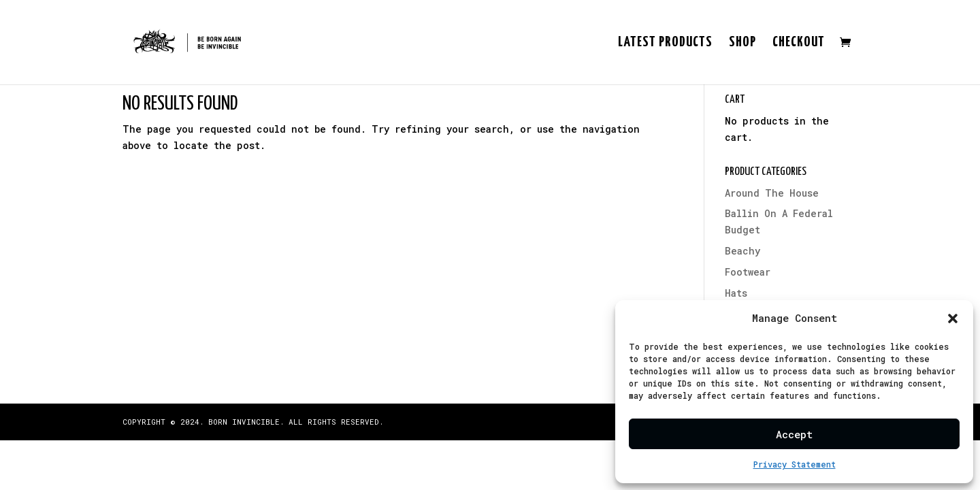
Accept (794, 434)
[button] (953, 318)
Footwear (748, 272)
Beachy (742, 251)
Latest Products (665, 43)
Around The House (772, 193)
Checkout (799, 43)
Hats (736, 293)
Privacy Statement (795, 464)
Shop (742, 43)
